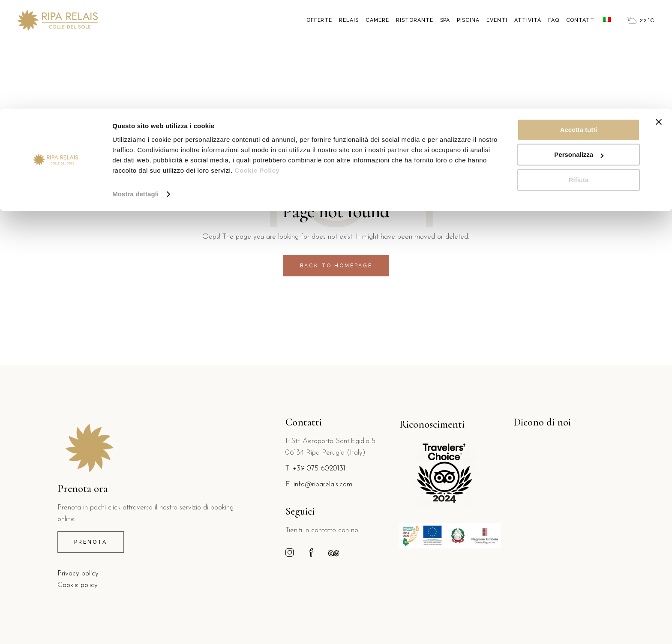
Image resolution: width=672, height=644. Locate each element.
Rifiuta (579, 71)
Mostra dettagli (135, 85)
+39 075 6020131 (319, 469)
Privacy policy (78, 574)
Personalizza (579, 46)
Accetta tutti (579, 21)
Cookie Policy (257, 62)
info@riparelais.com (323, 484)
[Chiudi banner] (659, 13)
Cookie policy (78, 585)
